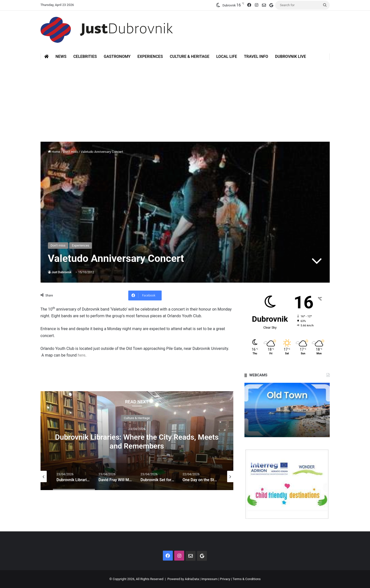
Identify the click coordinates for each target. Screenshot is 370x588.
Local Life (227, 57)
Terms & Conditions (247, 579)
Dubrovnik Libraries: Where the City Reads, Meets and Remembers (137, 441)
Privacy (225, 579)
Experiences (150, 57)
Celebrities (85, 57)
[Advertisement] (185, 97)
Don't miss (70, 152)
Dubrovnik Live (291, 57)
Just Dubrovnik (62, 272)
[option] (137, 441)
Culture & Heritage (190, 57)
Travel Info (256, 57)
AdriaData (192, 579)
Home (54, 152)
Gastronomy (117, 57)
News (61, 57)
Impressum (209, 579)
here (81, 355)
